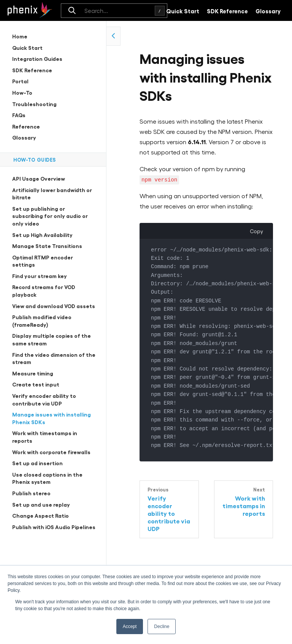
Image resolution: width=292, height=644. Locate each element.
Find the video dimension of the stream (54, 358)
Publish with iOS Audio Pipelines (54, 527)
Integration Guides (37, 58)
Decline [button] (162, 627)
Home (20, 36)
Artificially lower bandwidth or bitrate (52, 193)
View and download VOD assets (54, 306)
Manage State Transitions (47, 246)
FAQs (19, 115)
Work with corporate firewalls (51, 452)
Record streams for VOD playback (44, 290)
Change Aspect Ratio (40, 515)
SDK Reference (227, 11)
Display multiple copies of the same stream (52, 339)
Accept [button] (130, 627)
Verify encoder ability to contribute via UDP (44, 399)
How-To (22, 92)
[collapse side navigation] (113, 36)
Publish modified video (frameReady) (42, 320)
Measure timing (33, 373)
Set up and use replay (41, 504)
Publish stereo (31, 493)
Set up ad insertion (37, 463)
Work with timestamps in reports (45, 436)
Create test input (36, 384)
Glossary (268, 11)
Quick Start (183, 11)
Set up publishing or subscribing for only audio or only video (50, 216)
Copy (256, 231)
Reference (26, 126)
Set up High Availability (42, 235)
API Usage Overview (39, 178)
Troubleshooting (34, 104)
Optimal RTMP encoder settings (43, 261)
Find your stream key (40, 276)
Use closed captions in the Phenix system (47, 478)
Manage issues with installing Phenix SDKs (52, 418)
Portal (20, 81)
